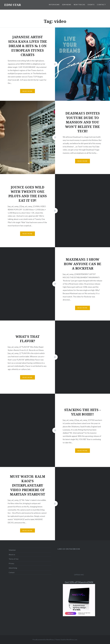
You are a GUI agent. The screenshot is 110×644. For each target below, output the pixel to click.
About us (12, 555)
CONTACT (101, 5)
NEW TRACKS (79, 5)
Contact (12, 572)
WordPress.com (72, 640)
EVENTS (91, 5)
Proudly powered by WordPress (43, 640)
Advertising (13, 568)
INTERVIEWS (54, 5)
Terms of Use (14, 559)
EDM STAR (13, 5)
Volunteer (12, 550)
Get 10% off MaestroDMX (79, 582)
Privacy (11, 563)
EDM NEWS (67, 5)
